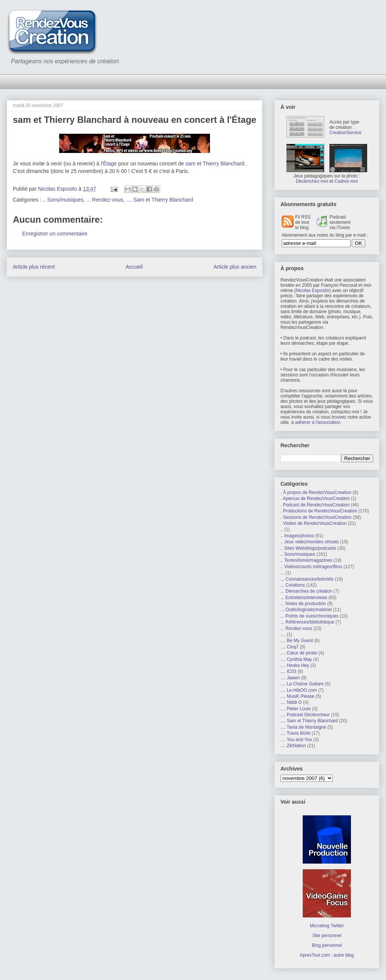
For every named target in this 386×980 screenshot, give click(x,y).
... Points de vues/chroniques (309, 616)
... (282, 573)
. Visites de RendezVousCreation (313, 523)
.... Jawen (290, 678)
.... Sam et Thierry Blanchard (159, 200)
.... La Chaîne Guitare (302, 684)
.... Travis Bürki (295, 733)
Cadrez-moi (346, 181)
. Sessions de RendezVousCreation (316, 517)
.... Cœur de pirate (299, 653)
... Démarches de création (306, 591)
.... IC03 (288, 671)
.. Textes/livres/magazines (306, 560)
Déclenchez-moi (312, 181)
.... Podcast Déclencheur (305, 715)
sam (190, 164)
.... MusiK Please (297, 696)
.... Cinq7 (289, 647)
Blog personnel (327, 945)
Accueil (134, 267)
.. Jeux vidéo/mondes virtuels (310, 542)
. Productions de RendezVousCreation (319, 511)
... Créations (293, 585)
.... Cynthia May (296, 659)
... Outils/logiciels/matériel (306, 610)
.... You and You (296, 740)
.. (282, 529)
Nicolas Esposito (313, 290)
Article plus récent (34, 267)
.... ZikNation (293, 746)
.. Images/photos (297, 536)
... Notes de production (303, 604)
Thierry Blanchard (224, 164)
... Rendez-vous (105, 200)
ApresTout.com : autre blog (327, 955)
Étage (110, 164)
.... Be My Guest (297, 641)
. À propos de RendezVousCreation (316, 492)
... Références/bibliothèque (307, 622)
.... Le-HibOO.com (299, 690)
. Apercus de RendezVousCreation (315, 498)
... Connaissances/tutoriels (307, 579)
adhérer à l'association (318, 422)
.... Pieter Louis (296, 709)
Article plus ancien (235, 267)
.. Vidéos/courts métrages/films (311, 567)
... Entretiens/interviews (304, 598)
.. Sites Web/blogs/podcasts (308, 548)
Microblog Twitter (327, 926)
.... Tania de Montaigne (303, 727)
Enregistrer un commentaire (55, 234)
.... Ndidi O (291, 702)
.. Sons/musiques (63, 200)
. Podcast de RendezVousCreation (315, 505)
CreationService (345, 133)
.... (283, 634)
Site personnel (327, 936)
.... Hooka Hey (295, 665)
